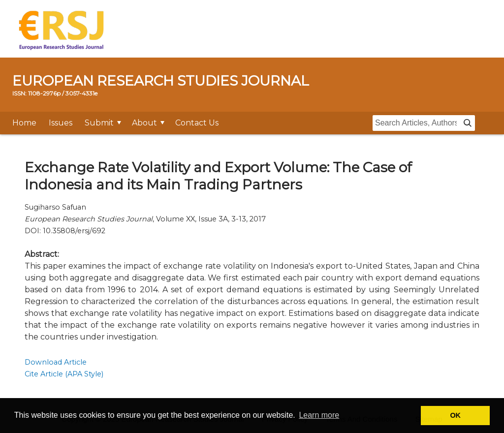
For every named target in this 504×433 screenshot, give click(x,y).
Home (24, 123)
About (144, 123)
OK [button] (455, 415)
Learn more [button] (319, 415)
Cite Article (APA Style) (64, 374)
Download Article (56, 362)
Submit (99, 123)
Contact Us (197, 123)
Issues (61, 123)
